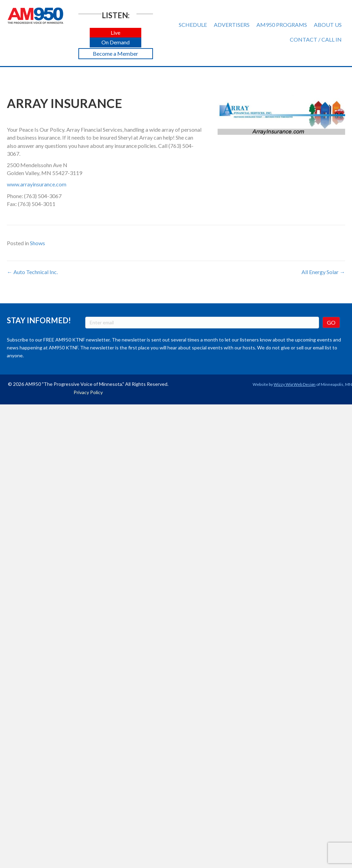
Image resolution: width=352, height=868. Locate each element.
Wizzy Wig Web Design (295, 384)
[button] (115, 33)
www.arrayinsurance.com (37, 184)
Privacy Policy (88, 392)
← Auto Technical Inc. (32, 272)
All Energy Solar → (323, 272)
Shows (37, 243)
